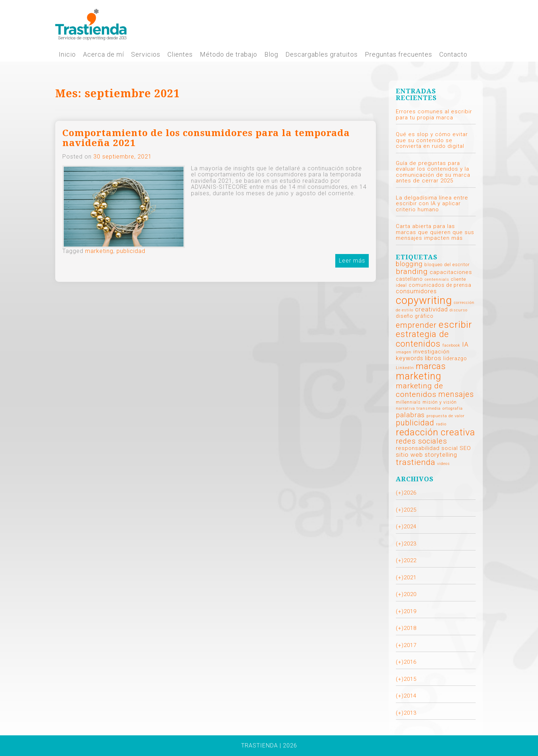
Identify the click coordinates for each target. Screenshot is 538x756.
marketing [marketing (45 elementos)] (419, 376)
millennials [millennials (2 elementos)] (408, 402)
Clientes (180, 55)
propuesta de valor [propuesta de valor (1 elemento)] (446, 416)
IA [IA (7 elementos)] (465, 344)
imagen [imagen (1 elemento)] (404, 352)
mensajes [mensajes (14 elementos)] (456, 394)
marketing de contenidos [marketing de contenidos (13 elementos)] (420, 390)
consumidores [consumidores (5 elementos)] (416, 291)
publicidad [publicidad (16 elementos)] (415, 423)
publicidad (131, 251)
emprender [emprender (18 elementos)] (416, 325)
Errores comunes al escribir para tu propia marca (434, 115)
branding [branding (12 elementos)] (412, 271)
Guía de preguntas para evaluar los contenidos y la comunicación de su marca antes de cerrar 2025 (433, 172)
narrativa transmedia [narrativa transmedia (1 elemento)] (418, 408)
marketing (99, 251)
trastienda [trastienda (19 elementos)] (416, 462)
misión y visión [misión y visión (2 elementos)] (440, 402)
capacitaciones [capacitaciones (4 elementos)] (451, 272)
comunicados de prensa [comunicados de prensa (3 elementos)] (440, 285)
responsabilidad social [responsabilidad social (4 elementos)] (427, 448)
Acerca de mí (104, 55)
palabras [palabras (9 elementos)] (410, 415)
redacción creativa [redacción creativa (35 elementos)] (436, 432)
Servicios (146, 55)
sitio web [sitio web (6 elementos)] (409, 455)
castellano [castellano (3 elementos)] (409, 279)
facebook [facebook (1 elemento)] (451, 345)
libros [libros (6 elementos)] (433, 358)
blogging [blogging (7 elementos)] (409, 264)
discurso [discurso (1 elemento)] (459, 310)
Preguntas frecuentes (399, 55)
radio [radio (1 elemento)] (441, 424)
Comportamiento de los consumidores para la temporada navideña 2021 (206, 138)
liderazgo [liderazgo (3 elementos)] (455, 358)
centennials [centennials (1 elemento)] (437, 279)
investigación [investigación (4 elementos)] (431, 352)
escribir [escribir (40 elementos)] (455, 324)
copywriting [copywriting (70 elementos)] (424, 300)
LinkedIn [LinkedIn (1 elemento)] (405, 368)
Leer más (352, 261)
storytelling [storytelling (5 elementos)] (441, 455)
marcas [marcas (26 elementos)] (431, 366)
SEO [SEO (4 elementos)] (465, 448)
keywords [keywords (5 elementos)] (410, 358)
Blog (271, 55)
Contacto (453, 55)
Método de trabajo (229, 55)
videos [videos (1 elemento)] (444, 464)
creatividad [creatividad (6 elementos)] (431, 309)
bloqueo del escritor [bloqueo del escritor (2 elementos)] (447, 265)
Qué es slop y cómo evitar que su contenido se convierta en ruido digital (432, 140)
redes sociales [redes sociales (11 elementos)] (421, 441)
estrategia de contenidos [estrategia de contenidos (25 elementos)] (422, 339)
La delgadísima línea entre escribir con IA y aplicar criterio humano (432, 204)
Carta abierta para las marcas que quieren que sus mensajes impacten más (435, 232)
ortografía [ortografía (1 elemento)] (453, 408)
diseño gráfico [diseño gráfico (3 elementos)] (415, 316)
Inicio (67, 55)
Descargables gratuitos (322, 55)
